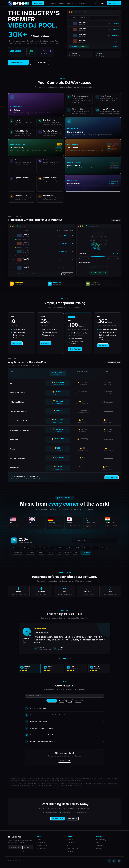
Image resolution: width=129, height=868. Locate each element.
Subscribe (28, 847)
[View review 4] (71, 659)
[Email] (119, 861)
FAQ (68, 845)
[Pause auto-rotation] (60, 659)
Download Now (58, 818)
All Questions (52, 701)
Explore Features (39, 62)
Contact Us (70, 843)
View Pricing (72, 818)
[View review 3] (69, 659)
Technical (78, 701)
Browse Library (101, 840)
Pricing (62, 3)
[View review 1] (65, 659)
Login (102, 3)
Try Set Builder (67, 274)
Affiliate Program (72, 848)
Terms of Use (42, 843)
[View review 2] (67, 659)
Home (39, 840)
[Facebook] (109, 861)
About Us (70, 840)
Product (62, 701)
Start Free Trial (114, 3)
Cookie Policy (42, 848)
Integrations (72, 3)
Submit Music (71, 851)
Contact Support (64, 761)
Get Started (17, 343)
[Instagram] (114, 861)
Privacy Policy (42, 845)
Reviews (82, 3)
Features (52, 3)
